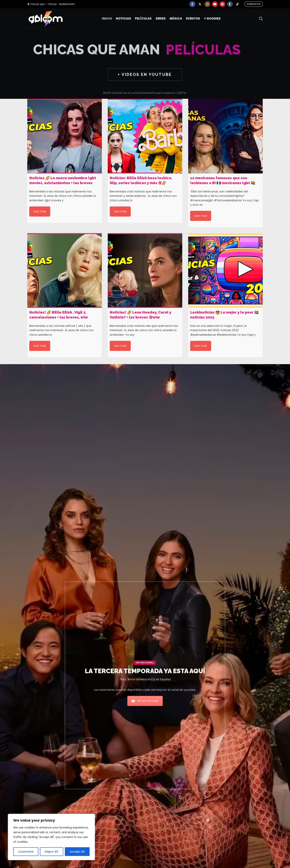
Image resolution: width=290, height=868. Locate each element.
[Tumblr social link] (230, 4)
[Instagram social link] (207, 4)
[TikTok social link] (237, 4)
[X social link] (200, 4)
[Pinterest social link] (222, 4)
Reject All (51, 852)
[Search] (261, 19)
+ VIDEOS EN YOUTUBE (145, 74)
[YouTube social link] (215, 4)
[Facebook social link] (192, 4)
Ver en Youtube (145, 701)
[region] (51, 837)
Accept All (77, 852)
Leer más (40, 211)
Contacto (254, 4)
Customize (26, 852)
